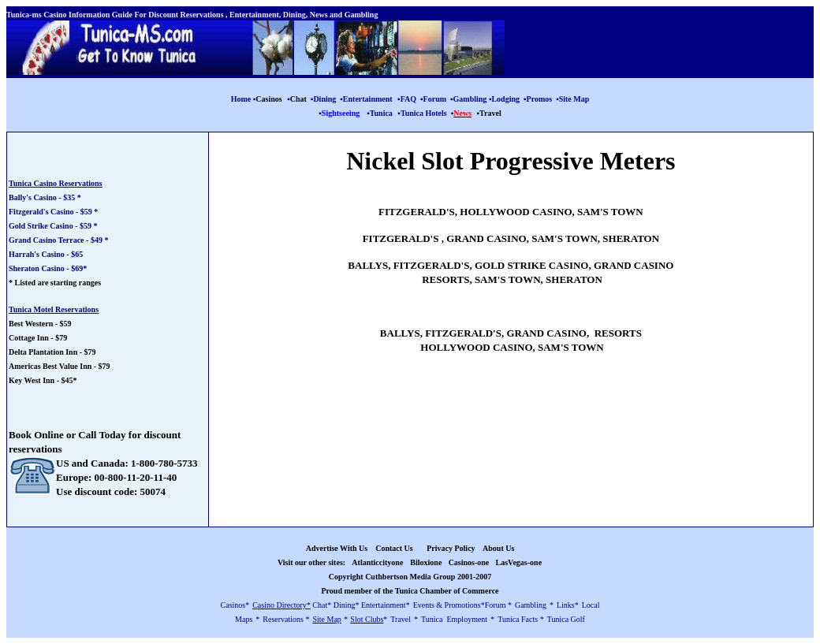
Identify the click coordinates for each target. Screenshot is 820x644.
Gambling (470, 99)
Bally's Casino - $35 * (45, 197)
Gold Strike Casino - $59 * (53, 226)
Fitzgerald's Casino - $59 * (53, 212)
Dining (324, 99)
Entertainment (368, 99)
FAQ (408, 99)
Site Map (574, 99)
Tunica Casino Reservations (56, 183)
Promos (540, 99)
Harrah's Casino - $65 (46, 254)
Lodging (505, 99)
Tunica (381, 113)
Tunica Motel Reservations (54, 309)
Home (241, 99)
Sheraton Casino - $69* (48, 268)
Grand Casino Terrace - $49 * (58, 240)
